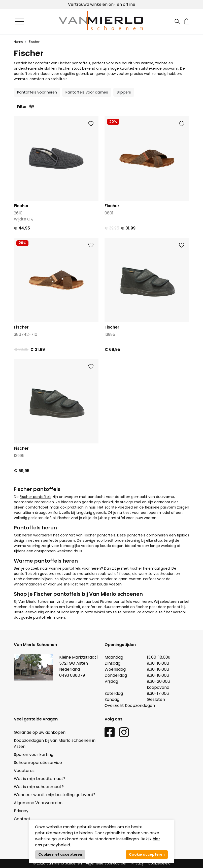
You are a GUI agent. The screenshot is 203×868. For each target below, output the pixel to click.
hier (156, 839)
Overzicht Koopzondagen (130, 705)
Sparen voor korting (34, 755)
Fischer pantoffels (36, 497)
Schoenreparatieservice (38, 763)
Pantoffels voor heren (37, 92)
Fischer (34, 42)
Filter (26, 107)
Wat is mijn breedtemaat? (40, 779)
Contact (22, 819)
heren (28, 535)
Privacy (21, 811)
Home (18, 42)
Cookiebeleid (159, 863)
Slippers (124, 92)
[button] (187, 21)
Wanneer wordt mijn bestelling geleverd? (55, 795)
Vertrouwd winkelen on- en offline (102, 4)
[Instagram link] (124, 732)
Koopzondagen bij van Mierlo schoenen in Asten (55, 743)
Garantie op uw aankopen (40, 732)
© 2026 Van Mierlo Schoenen (57, 863)
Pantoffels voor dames (87, 92)
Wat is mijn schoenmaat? (39, 787)
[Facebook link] (110, 732)
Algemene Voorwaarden (38, 803)
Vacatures (24, 771)
